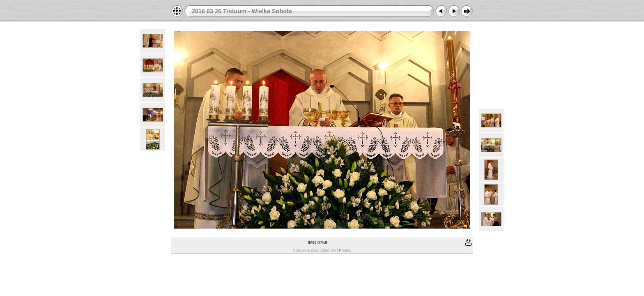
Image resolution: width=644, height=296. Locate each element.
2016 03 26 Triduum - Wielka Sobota (242, 11)
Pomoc (345, 250)
